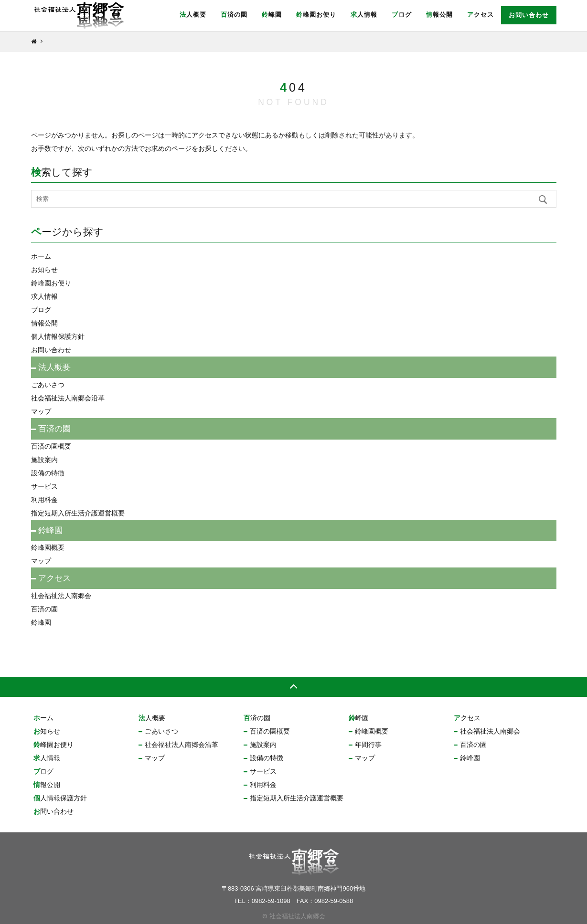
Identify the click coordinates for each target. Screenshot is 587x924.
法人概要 (193, 15)
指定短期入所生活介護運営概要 (78, 513)
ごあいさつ (48, 385)
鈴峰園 (272, 15)
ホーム (41, 256)
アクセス (480, 15)
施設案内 (44, 460)
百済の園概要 (51, 446)
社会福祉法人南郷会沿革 (68, 398)
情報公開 (439, 15)
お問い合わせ (529, 15)
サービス (44, 486)
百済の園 (234, 15)
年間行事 (368, 745)
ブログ (402, 15)
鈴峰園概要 (48, 547)
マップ (41, 411)
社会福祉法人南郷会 (61, 596)
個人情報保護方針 (58, 336)
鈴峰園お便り (316, 15)
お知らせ (44, 270)
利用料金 (44, 500)
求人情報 (364, 15)
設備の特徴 (48, 473)
